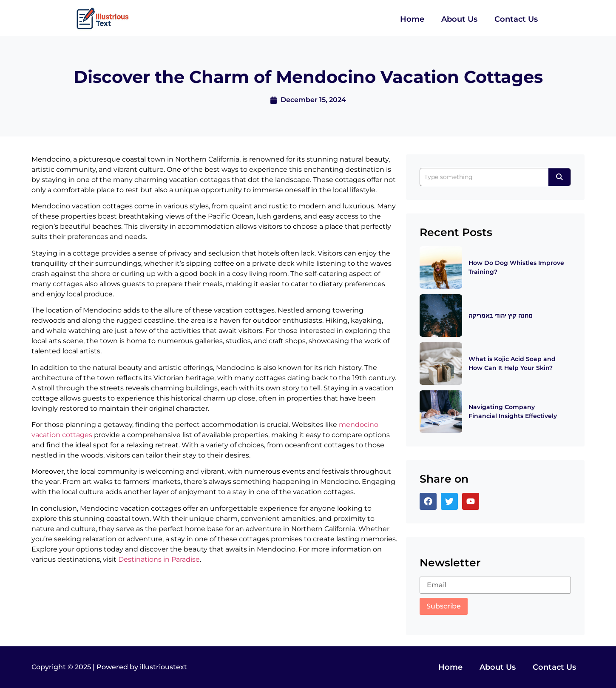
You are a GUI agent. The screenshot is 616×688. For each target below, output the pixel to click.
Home (412, 19)
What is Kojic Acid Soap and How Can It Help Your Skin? (512, 363)
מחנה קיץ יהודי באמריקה (501, 316)
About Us (459, 19)
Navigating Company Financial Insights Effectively (513, 411)
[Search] (484, 177)
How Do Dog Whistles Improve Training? (516, 267)
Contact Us (516, 19)
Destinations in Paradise (159, 559)
